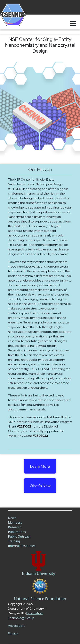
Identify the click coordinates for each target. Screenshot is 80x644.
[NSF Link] (40, 586)
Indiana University (39, 573)
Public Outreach (20, 536)
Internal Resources (22, 546)
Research (15, 527)
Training (14, 541)
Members (15, 522)
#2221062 (24, 426)
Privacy (13, 633)
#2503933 (40, 436)
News (12, 518)
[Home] (8, 22)
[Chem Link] (39, 561)
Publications (17, 532)
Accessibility (16, 626)
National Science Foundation (40, 599)
